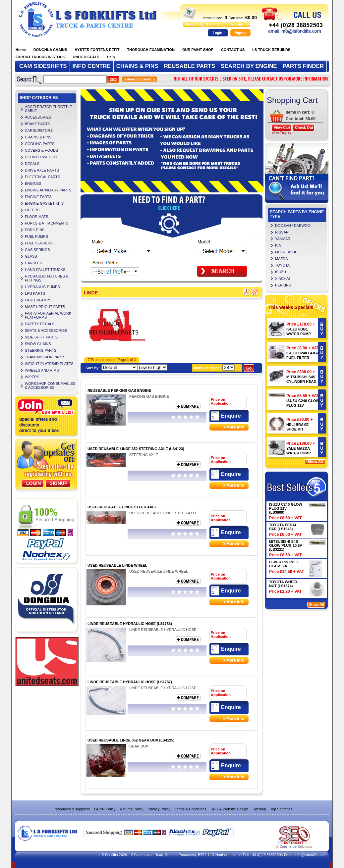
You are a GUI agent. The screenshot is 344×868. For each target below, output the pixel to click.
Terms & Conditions (190, 809)
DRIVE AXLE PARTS (42, 170)
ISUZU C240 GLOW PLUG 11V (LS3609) (303, 405)
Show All (315, 462)
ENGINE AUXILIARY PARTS (48, 190)
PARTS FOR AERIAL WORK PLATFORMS (48, 315)
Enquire (231, 416)
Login (33, 483)
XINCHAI (283, 279)
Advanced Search (140, 79)
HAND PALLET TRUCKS (45, 270)
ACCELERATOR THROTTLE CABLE (48, 109)
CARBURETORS (39, 130)
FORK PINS (35, 230)
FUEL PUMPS (36, 236)
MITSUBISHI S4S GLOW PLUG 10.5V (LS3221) (286, 545)
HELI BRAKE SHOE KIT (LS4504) (297, 429)
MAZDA (282, 259)
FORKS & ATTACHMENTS (47, 223)
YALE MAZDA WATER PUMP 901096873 (299, 453)
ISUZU (281, 272)
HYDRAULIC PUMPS (42, 287)
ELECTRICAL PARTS (42, 177)
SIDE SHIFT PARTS (41, 337)
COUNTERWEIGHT (41, 157)
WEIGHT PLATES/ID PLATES (49, 364)
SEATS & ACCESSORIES (46, 331)
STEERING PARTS (41, 350)
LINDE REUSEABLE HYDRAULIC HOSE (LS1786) (130, 624)
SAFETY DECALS (40, 324)
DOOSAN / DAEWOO (293, 226)
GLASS (31, 256)
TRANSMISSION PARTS (45, 357)
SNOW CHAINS (38, 344)
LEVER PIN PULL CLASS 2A (284, 564)
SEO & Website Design (229, 809)
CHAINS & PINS (38, 137)
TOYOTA (282, 265)
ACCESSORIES (38, 117)
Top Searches (281, 809)
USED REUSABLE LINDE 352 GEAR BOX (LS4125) (131, 740)
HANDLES (33, 263)
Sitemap (259, 809)
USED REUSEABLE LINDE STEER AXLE (122, 507)
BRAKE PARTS (37, 124)
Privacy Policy (159, 809)
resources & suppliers (72, 809)
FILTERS (32, 210)
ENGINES (33, 183)
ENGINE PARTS (38, 197)
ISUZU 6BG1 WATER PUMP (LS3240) (299, 334)
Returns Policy (131, 809)
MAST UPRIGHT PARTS (45, 307)
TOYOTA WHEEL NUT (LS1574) (284, 584)
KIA (278, 245)
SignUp (59, 483)
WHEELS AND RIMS (42, 370)
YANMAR (283, 239)
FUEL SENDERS (39, 243)
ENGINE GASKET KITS (44, 203)
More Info (235, 427)
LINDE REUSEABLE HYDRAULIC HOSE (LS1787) (130, 682)
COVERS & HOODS (41, 150)
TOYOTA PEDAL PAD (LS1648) (283, 527)
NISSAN (282, 232)
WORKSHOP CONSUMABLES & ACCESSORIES (50, 385)
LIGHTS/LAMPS (38, 300)
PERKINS (283, 285)
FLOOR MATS (37, 217)
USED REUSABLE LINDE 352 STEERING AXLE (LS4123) (136, 449)
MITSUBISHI (286, 252)
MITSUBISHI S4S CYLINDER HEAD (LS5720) (301, 382)
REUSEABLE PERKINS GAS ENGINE (119, 390)
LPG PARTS (35, 293)
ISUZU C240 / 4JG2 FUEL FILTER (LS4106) (303, 358)
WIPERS (32, 377)
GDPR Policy (105, 809)
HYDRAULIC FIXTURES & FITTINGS (47, 278)
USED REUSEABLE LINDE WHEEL (117, 565)
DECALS (32, 164)
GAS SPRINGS (37, 250)
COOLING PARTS (40, 144)
